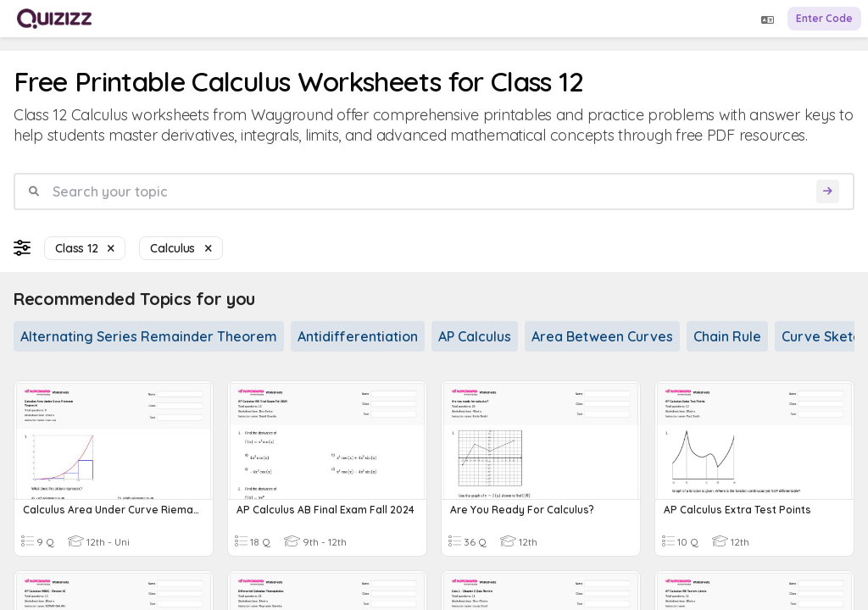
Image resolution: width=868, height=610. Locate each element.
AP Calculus (475, 336)
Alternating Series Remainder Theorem (149, 336)
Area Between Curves (602, 336)
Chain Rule (727, 336)
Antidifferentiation (358, 336)
